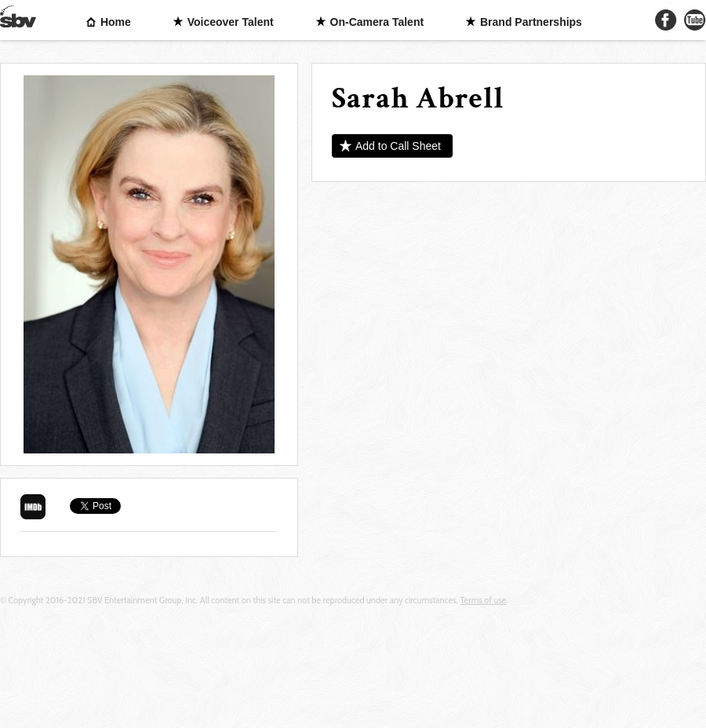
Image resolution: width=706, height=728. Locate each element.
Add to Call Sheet (398, 146)
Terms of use (484, 600)
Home (116, 22)
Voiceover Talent (231, 22)
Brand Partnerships (531, 22)
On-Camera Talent (377, 22)
